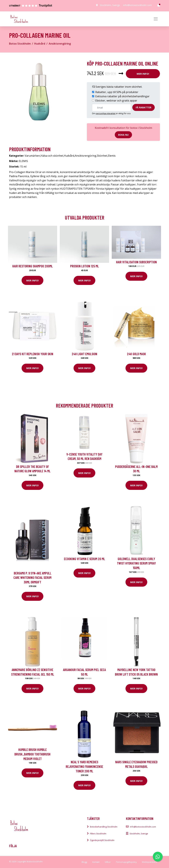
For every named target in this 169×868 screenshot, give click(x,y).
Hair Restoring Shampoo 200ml (33, 266)
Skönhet (102, 156)
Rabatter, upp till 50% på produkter (117, 92)
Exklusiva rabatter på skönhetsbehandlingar (122, 96)
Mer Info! (143, 74)
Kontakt (96, 862)
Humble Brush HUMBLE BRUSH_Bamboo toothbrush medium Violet (32, 754)
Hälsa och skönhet (52, 156)
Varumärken (32, 156)
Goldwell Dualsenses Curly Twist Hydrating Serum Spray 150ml (136, 563)
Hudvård (40, 44)
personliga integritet (106, 113)
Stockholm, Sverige (110, 5)
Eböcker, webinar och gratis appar (116, 101)
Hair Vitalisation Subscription (136, 262)
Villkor (108, 862)
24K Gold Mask (136, 354)
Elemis (112, 156)
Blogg (84, 862)
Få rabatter (144, 107)
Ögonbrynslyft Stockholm (102, 840)
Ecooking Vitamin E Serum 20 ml (84, 559)
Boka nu (123, 135)
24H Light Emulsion (84, 354)
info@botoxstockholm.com (138, 5)
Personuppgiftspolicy (126, 862)
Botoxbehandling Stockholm (104, 827)
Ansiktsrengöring (60, 44)
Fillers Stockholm (98, 834)
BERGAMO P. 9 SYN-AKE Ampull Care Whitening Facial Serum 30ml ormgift (32, 578)
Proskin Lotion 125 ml (84, 266)
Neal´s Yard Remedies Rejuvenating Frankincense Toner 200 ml (84, 766)
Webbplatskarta (150, 862)
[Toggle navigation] (156, 19)
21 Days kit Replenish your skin (33, 354)
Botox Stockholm (20, 44)
